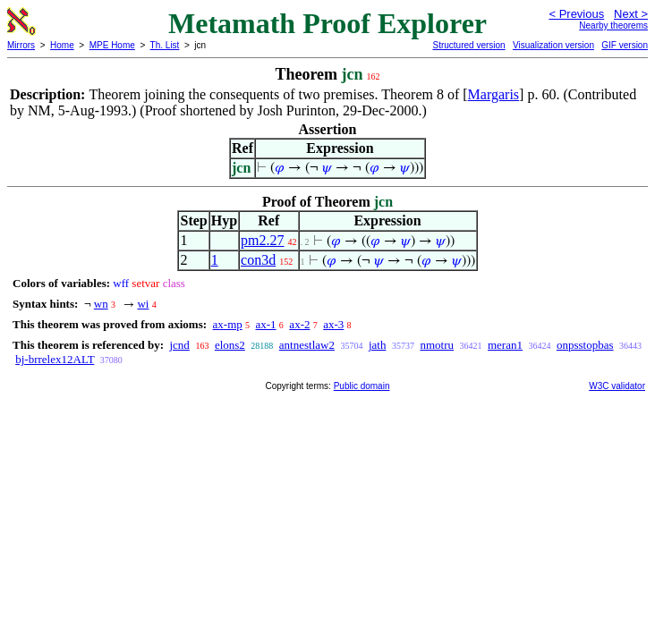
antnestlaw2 (307, 345)
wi (143, 304)
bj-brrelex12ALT (55, 359)
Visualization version (553, 45)
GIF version (625, 45)
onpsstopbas (585, 345)
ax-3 (333, 324)
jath (378, 345)
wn (101, 304)
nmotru (437, 345)
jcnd (179, 345)
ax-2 (299, 324)
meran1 (505, 345)
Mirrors (21, 45)
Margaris (493, 94)
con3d (258, 260)
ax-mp (228, 324)
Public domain (362, 386)
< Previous (576, 14)
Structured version (468, 45)
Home (62, 45)
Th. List (165, 45)
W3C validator (617, 386)
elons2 (230, 345)
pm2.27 (262, 240)
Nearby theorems (613, 25)
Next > (631, 14)
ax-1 (266, 324)
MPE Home (112, 45)
